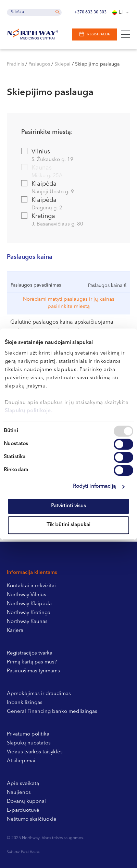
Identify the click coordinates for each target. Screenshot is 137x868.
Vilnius (68, 156)
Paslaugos (39, 64)
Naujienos (19, 793)
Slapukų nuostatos (29, 743)
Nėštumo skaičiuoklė (32, 819)
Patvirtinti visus (68, 506)
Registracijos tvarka (30, 653)
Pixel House (30, 852)
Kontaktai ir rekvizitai (31, 586)
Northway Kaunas (27, 622)
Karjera (15, 631)
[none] (121, 12)
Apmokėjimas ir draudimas (39, 694)
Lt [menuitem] (122, 13)
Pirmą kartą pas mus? (32, 662)
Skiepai (63, 64)
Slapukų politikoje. (29, 411)
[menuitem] (121, 12)
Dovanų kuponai (26, 802)
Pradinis (15, 64)
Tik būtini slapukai (68, 525)
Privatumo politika (28, 734)
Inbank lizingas (25, 703)
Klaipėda (68, 188)
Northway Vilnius (27, 595)
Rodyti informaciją (95, 487)
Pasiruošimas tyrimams (33, 671)
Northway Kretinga (29, 613)
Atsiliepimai (21, 761)
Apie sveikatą (23, 784)
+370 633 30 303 (90, 12)
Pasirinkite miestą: (47, 132)
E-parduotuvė (23, 811)
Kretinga (68, 221)
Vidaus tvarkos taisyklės (35, 752)
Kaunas (68, 172)
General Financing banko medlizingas (52, 712)
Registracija (98, 34)
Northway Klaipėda (29, 604)
